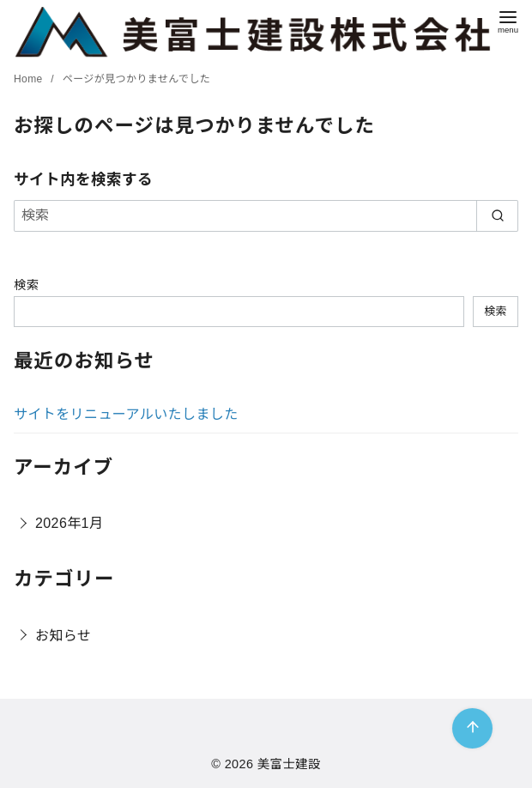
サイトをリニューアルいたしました (126, 414)
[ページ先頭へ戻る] (472, 728)
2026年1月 (69, 523)
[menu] (508, 20)
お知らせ (63, 636)
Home (30, 79)
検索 (27, 285)
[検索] (266, 215)
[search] (497, 215)
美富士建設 (289, 764)
